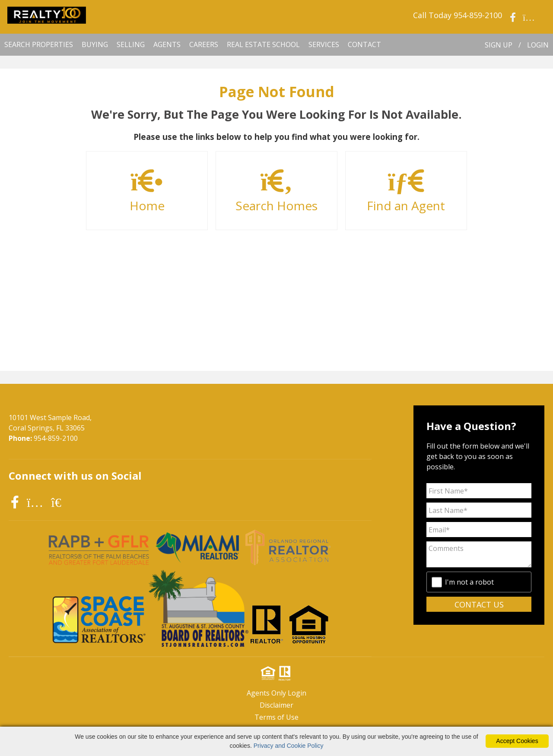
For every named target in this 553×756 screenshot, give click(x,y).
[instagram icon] (37, 502)
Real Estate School (263, 44)
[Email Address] (479, 530)
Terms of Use (276, 717)
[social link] (513, 6)
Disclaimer (276, 705)
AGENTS (167, 44)
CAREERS (204, 44)
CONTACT (364, 44)
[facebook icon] (17, 502)
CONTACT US (479, 604)
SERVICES (324, 44)
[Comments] (479, 554)
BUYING (95, 44)
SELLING (131, 44)
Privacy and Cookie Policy (289, 746)
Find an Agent (406, 191)
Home (147, 191)
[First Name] (479, 491)
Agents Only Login (276, 693)
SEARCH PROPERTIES (39, 44)
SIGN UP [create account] (499, 45)
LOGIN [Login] (538, 45)
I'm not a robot (469, 582)
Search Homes (276, 191)
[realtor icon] (61, 502)
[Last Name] (479, 510)
